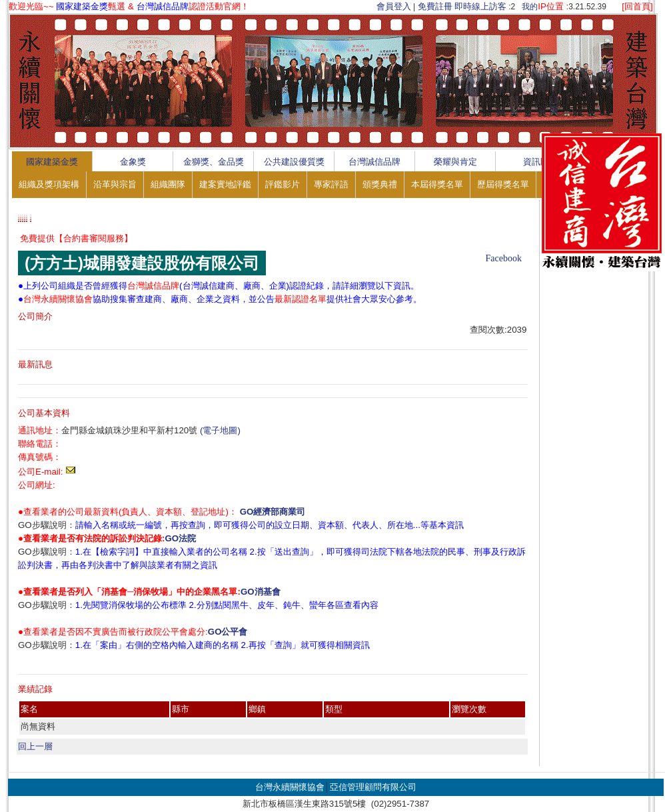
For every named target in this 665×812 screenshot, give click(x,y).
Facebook (504, 258)
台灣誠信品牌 (374, 162)
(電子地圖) (220, 430)
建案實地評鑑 (225, 184)
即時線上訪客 (480, 6)
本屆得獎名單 (437, 184)
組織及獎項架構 (49, 184)
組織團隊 (168, 184)
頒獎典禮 (380, 184)
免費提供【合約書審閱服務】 (76, 238)
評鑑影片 (283, 184)
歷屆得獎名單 (503, 184)
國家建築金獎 (52, 162)
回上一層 (35, 746)
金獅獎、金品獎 (214, 162)
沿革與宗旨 (115, 184)
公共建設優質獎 (294, 162)
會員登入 (394, 6)
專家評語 (331, 184)
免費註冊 (435, 6)
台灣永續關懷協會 (290, 787)
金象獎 (133, 162)
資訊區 (536, 162)
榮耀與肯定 (455, 162)
